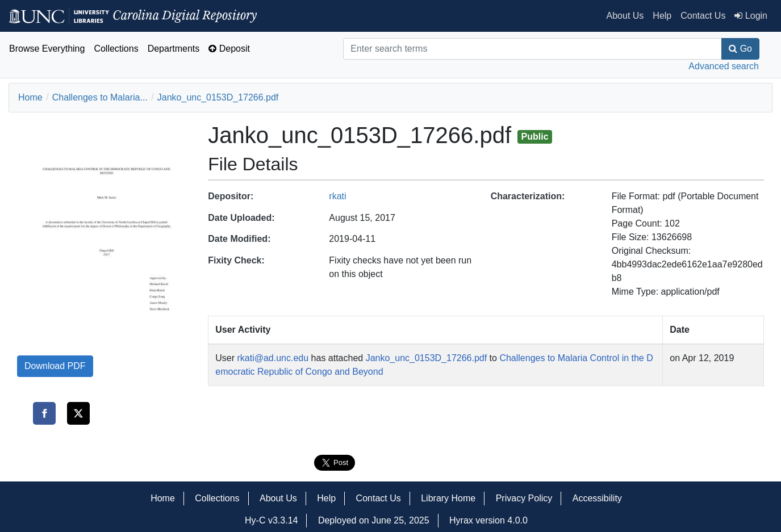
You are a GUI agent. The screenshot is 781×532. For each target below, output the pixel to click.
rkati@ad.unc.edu (273, 358)
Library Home (448, 498)
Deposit (229, 49)
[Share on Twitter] (78, 413)
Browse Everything (47, 49)
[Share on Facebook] (44, 413)
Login (751, 16)
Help (662, 16)
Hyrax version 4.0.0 (488, 520)
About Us (625, 16)
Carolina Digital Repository (133, 15)
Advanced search (724, 66)
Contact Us (703, 16)
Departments (174, 49)
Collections (116, 49)
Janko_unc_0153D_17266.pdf (218, 97)
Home (30, 97)
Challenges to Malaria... (100, 97)
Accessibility (597, 498)
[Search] (532, 49)
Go (740, 49)
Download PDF (55, 366)
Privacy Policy (524, 498)
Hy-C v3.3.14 (271, 520)
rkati (337, 196)
